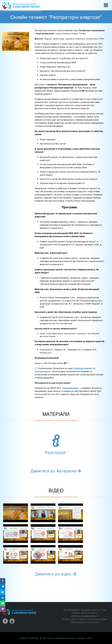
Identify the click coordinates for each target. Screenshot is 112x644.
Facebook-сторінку (83, 368)
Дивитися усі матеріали (56, 471)
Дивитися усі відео (56, 574)
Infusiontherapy (70, 388)
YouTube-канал (42, 371)
